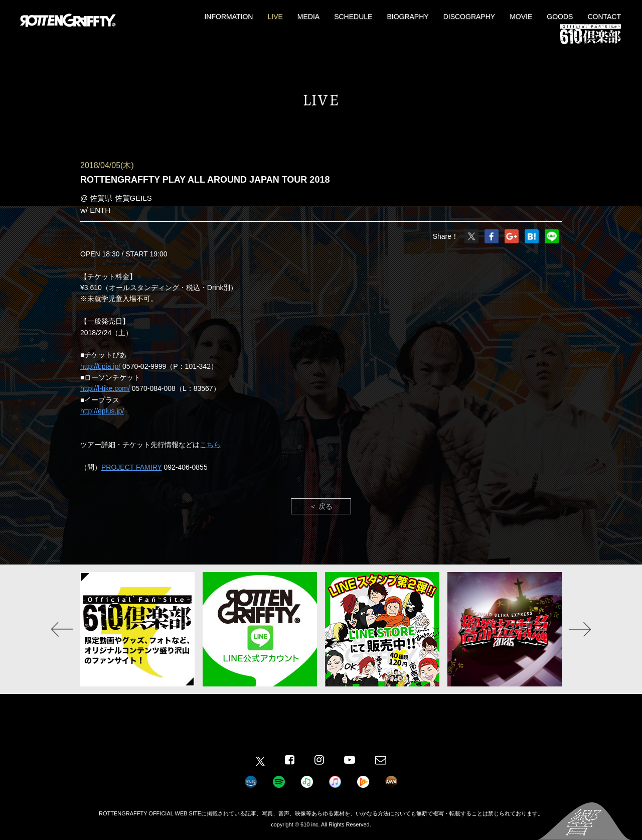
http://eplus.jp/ (102, 411)
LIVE (275, 17)
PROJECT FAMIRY (132, 467)
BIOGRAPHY (408, 17)
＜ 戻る (321, 506)
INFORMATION (228, 17)
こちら (210, 445)
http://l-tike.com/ (105, 388)
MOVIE (521, 17)
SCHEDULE (353, 17)
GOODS (560, 17)
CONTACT (604, 17)
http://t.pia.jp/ (100, 366)
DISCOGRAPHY (469, 17)
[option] (137, 629)
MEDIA (308, 17)
